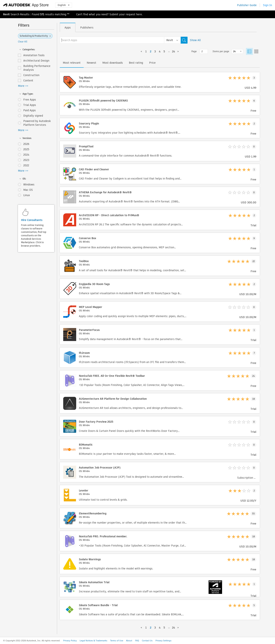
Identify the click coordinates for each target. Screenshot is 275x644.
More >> (23, 86)
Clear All (23, 42)
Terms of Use (117, 641)
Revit (6, 14)
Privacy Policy (70, 641)
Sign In (267, 5)
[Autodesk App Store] (26, 5)
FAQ (137, 641)
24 (173, 51)
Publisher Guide (247, 5)
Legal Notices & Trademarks (93, 641)
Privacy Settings (163, 641)
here (139, 14)
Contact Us (147, 641)
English (64, 5)
